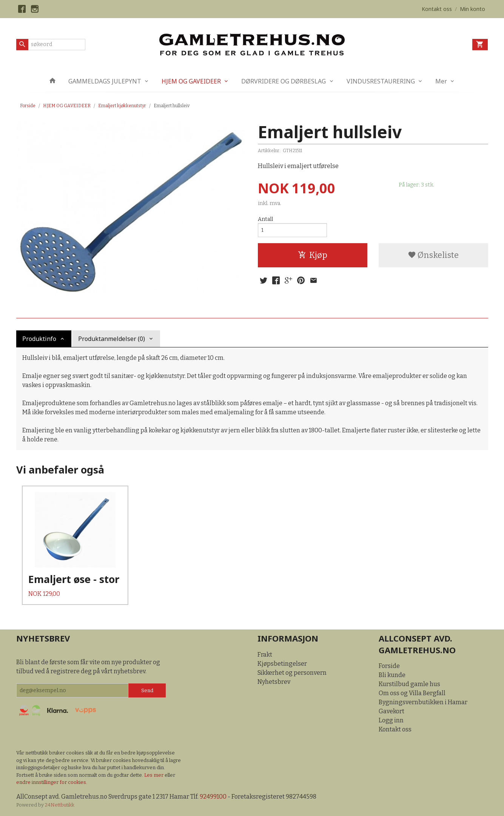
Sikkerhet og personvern (292, 673)
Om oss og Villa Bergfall (412, 693)
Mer (441, 81)
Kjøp (313, 255)
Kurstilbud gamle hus (409, 684)
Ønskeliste (433, 255)
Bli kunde (392, 675)
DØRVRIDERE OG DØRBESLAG (284, 81)
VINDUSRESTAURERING (381, 81)
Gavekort (391, 711)
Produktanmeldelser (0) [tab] (112, 339)
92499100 (213, 797)
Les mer (154, 775)
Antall (265, 219)
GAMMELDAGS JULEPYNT (105, 81)
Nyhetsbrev (274, 682)
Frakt (265, 655)
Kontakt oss (395, 729)
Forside (28, 106)
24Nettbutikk (60, 805)
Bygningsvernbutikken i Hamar (423, 702)
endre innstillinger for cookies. (52, 782)
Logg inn (391, 720)
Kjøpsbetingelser (282, 664)
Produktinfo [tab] (39, 339)
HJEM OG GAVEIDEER (191, 81)
